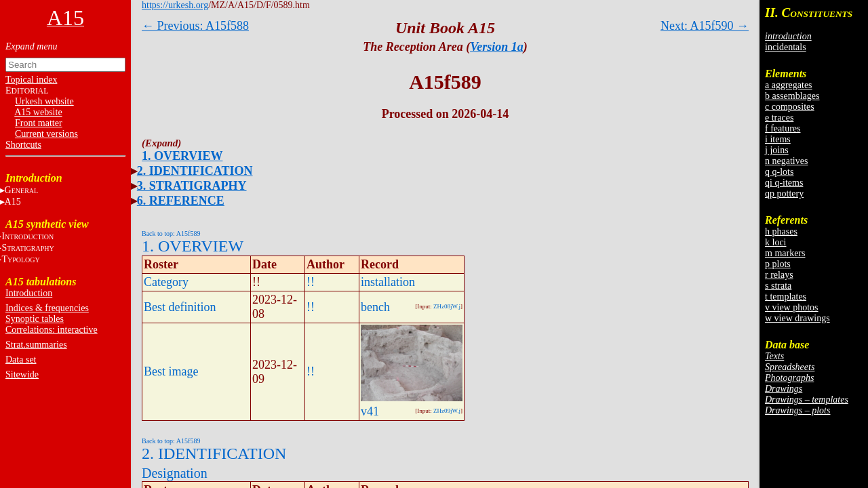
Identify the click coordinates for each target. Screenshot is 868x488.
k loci (776, 242)
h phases (781, 231)
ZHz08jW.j (447, 306)
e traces (779, 118)
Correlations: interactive (52, 330)
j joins (777, 150)
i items (778, 139)
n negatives (786, 161)
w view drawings (797, 318)
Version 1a (497, 47)
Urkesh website (44, 101)
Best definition (180, 307)
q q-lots (779, 172)
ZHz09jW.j (447, 411)
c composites (790, 107)
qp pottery (784, 194)
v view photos (792, 307)
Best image (171, 371)
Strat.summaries (36, 345)
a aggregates (789, 85)
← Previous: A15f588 (195, 26)
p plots (778, 264)
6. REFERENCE (181, 201)
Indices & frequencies (47, 308)
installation (388, 282)
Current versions (46, 134)
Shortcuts (23, 145)
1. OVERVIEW (182, 156)
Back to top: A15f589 (171, 233)
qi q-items (784, 183)
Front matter (39, 123)
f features (783, 128)
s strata (778, 286)
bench (375, 307)
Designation (175, 473)
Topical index (31, 80)
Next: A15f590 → (705, 26)
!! (311, 282)
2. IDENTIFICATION (195, 171)
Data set (21, 360)
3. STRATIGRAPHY (192, 186)
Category (166, 282)
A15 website (38, 112)
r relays (779, 275)
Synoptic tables (35, 319)
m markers (785, 253)
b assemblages (792, 96)
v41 (370, 411)
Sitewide (22, 374)
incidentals (786, 47)
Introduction (29, 293)
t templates (786, 297)
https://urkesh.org (175, 5)
